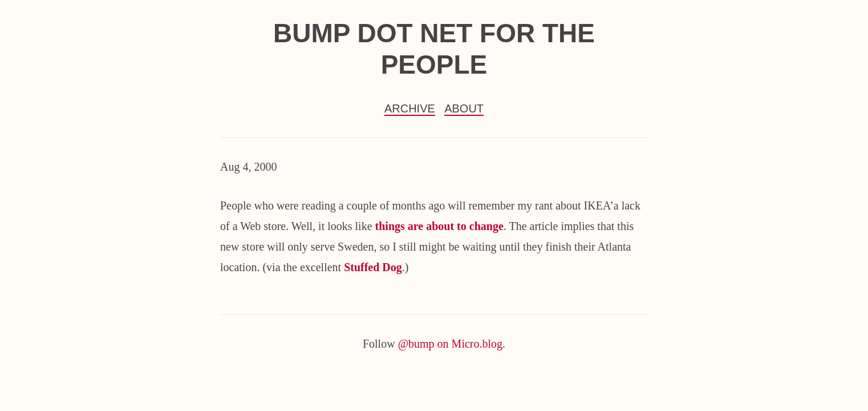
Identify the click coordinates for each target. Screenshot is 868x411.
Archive (410, 108)
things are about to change (439, 226)
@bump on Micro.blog (450, 344)
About (464, 108)
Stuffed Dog (373, 267)
